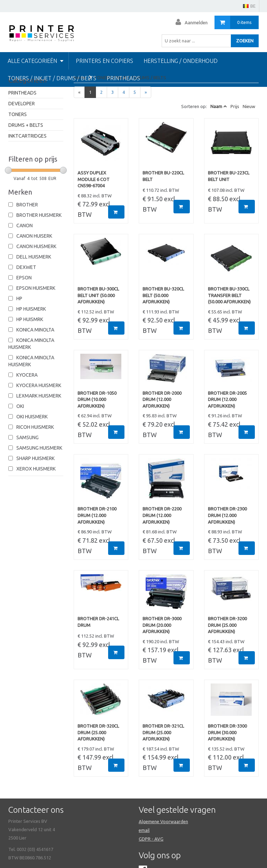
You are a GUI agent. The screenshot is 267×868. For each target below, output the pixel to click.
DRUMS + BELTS (26, 125)
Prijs (235, 106)
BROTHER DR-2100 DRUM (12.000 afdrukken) (97, 515)
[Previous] (79, 92)
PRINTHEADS (22, 93)
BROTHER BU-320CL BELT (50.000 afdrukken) (163, 295)
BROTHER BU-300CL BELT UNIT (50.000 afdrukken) (98, 295)
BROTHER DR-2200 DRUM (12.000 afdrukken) (162, 515)
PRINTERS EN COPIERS (104, 61)
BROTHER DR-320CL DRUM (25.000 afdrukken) (98, 732)
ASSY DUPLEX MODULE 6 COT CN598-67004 (94, 179)
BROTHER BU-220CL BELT (163, 176)
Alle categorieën (35, 61)
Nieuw (249, 106)
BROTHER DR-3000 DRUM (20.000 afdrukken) (162, 625)
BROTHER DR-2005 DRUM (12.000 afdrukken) (227, 399)
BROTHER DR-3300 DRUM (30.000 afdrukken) (227, 732)
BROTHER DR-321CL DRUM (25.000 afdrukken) (163, 732)
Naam (216, 106)
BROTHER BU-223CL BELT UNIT (229, 176)
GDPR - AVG (151, 839)
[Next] (146, 92)
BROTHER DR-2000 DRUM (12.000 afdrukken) (162, 399)
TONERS (18, 114)
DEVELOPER (22, 104)
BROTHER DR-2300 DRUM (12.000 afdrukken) (227, 515)
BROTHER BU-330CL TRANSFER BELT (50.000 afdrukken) (229, 295)
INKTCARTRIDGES (27, 136)
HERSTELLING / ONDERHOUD (181, 61)
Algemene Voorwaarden (163, 821)
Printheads (123, 78)
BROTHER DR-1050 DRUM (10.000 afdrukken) (97, 399)
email (144, 830)
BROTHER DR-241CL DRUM (98, 622)
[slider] (8, 170)
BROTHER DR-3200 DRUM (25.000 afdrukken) (227, 625)
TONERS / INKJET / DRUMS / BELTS (52, 78)
